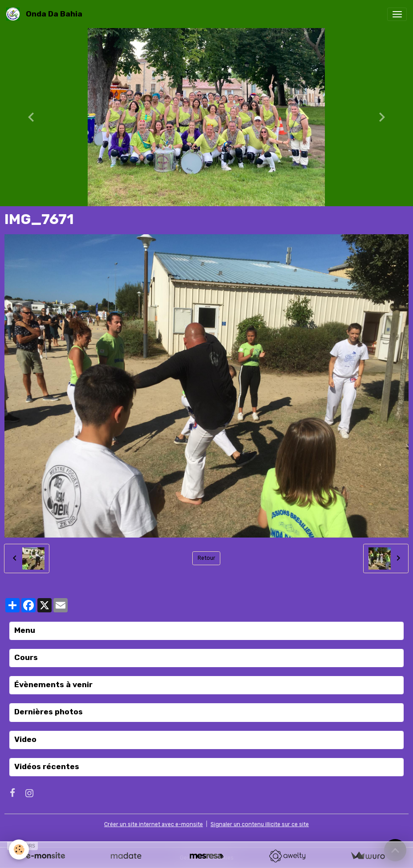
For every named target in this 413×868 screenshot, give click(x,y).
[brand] (46, 14)
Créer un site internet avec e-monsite (154, 824)
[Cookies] (19, 850)
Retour (206, 558)
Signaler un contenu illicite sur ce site (260, 824)
